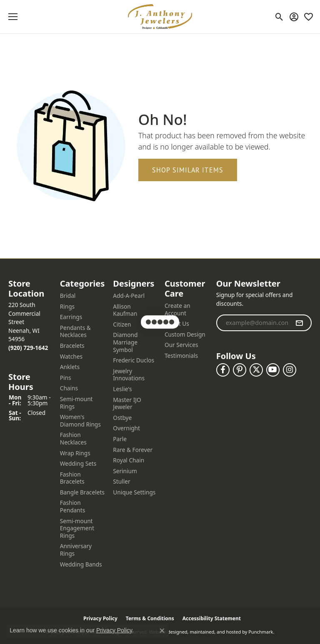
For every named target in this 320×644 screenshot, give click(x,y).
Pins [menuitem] (66, 378)
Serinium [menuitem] (125, 471)
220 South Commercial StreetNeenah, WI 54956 (28, 326)
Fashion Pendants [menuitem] (72, 506)
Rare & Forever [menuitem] (133, 450)
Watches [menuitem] (71, 357)
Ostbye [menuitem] (122, 418)
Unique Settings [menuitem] (134, 492)
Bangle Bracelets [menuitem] (82, 492)
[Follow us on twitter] (256, 370)
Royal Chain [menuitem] (129, 460)
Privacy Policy (114, 630)
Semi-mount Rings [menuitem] (76, 403)
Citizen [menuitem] (122, 324)
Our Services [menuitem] (181, 345)
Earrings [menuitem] (71, 317)
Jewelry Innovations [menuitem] (129, 375)
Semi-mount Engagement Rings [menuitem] (77, 528)
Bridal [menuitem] (68, 296)
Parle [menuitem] (120, 439)
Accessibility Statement (212, 619)
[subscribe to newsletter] (299, 323)
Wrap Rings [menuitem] (75, 453)
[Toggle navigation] (13, 17)
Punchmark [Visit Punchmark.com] (261, 632)
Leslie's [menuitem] (122, 389)
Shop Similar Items (188, 170)
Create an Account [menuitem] (177, 309)
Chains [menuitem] (69, 388)
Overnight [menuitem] (126, 428)
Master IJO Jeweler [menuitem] (127, 403)
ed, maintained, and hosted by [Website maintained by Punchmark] (215, 632)
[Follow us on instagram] (290, 370)
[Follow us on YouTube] (273, 370)
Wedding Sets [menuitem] (78, 464)
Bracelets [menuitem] (72, 346)
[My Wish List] (309, 17)
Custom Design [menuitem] (185, 334)
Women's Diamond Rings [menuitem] (80, 421)
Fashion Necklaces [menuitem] (73, 438)
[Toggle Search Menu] (279, 17)
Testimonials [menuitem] (181, 356)
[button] (30, 289)
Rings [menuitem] (67, 307)
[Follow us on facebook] (223, 370)
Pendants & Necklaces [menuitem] (75, 331)
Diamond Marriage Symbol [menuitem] (125, 342)
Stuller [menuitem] (121, 482)
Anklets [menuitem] (70, 367)
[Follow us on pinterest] (240, 370)
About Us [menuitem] (177, 324)
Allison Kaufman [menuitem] (125, 310)
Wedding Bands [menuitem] (81, 564)
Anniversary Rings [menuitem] (76, 550)
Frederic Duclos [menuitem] (134, 360)
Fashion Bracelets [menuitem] (72, 478)
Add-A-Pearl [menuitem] (129, 296)
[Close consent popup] (162, 631)
